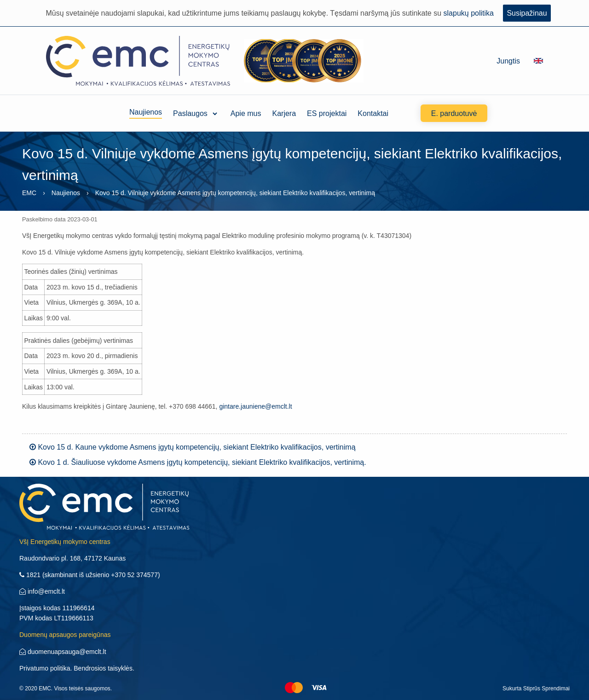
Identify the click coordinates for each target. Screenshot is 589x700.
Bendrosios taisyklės (103, 668)
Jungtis (508, 61)
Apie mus (246, 113)
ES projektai (327, 113)
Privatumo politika (45, 668)
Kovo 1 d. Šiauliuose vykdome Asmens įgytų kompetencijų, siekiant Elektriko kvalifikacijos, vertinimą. (198, 462)
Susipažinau (527, 13)
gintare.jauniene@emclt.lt (255, 406)
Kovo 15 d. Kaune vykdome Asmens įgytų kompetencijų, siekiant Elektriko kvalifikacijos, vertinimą (193, 447)
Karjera (284, 113)
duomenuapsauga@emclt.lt (63, 652)
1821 (30, 575)
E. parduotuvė (454, 113)
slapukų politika (469, 13)
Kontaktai (373, 113)
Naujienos (146, 113)
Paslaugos (190, 113)
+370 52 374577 (134, 575)
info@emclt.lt (42, 591)
